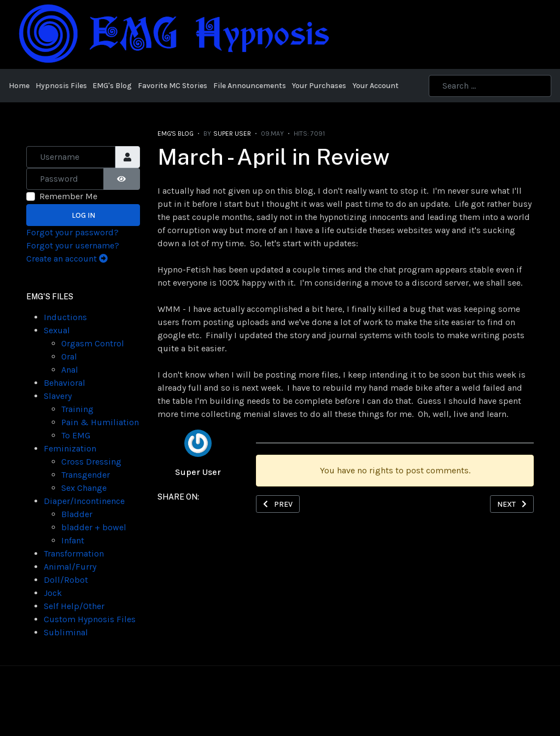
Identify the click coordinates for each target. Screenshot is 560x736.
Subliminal (66, 632)
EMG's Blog (176, 134)
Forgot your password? (72, 232)
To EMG (76, 435)
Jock (53, 593)
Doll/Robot (66, 580)
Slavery (58, 396)
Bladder (77, 514)
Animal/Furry (70, 567)
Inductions (65, 317)
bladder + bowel (94, 527)
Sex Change (84, 488)
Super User (198, 472)
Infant (73, 540)
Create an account (67, 259)
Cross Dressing (91, 462)
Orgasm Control (93, 343)
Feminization (70, 448)
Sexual (57, 330)
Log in (83, 215)
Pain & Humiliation (100, 422)
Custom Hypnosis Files (90, 619)
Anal (70, 370)
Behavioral (65, 383)
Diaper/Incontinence (84, 501)
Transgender (86, 475)
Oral (69, 357)
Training (77, 409)
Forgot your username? (73, 245)
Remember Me (68, 196)
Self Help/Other (74, 606)
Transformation (74, 554)
